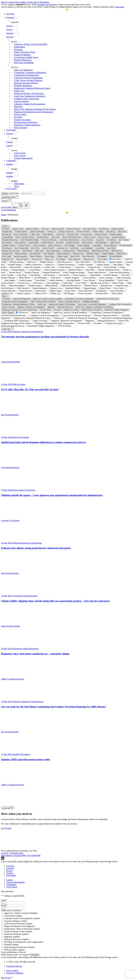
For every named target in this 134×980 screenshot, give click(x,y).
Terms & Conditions (15, 973)
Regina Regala (108, 254)
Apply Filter (8, 329)
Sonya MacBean (116, 256)
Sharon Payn (49, 256)
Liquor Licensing (8, 307)
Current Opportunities (16, 882)
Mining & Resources (65, 307)
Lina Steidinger (87, 248)
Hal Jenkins (112, 240)
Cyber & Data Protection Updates (18, 924)
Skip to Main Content (24, 2)
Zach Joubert (102, 259)
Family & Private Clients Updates (18, 931)
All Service (6, 299)
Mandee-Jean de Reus (11, 251)
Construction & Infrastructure (108, 299)
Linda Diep (100, 248)
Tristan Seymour (74, 259)
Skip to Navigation (41, 2)
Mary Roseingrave (53, 251)
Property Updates (12, 945)
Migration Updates (12, 937)
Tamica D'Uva (37, 259)
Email (4, 905)
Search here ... (15, 193)
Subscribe (35, 955)
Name (4, 900)
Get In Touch (12, 887)
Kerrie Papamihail (22, 248)
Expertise (10, 868)
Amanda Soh (7, 232)
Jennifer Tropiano (9, 245)
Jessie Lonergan (39, 245)
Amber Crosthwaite (37, 232)
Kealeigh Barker (126, 245)
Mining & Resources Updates (17, 939)
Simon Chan (75, 256)
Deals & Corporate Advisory (69, 302)
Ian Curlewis (7, 243)
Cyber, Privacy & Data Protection (43, 302)
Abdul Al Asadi (18, 229)
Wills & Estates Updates (14, 950)
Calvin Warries (48, 234)
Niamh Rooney (21, 254)
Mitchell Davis (117, 251)
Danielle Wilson (43, 237)
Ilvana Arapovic (20, 243)
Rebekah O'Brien (93, 254)
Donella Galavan (118, 237)
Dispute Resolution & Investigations (19, 926)
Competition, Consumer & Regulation (79, 299)
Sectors (9, 30)
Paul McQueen (35, 254)
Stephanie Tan (8, 259)
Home (4, 215)
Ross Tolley (7, 256)
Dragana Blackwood (10, 240)
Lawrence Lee (62, 248)
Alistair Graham (117, 229)
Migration (51, 307)
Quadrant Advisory (14, 966)
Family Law (42, 304)
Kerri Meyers (7, 248)
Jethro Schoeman (55, 245)
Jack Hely (60, 243)
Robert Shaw (122, 254)
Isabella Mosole (47, 243)
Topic (5, 296)
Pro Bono (58, 310)
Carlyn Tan (60, 234)
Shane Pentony (36, 256)
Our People (11, 875)
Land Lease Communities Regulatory (92, 304)
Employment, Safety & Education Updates (22, 929)
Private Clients (46, 310)
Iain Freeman (124, 240)
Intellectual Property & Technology (62, 304)
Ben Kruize (122, 232)
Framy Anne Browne (49, 240)
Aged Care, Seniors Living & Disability (48, 299)
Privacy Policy (12, 971)
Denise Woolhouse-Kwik (72, 237)
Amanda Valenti (21, 232)
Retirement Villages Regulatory (117, 310)
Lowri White (111, 248)
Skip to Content (8, 2)
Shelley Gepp (62, 256)
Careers (9, 146)
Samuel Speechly (20, 256)
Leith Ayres (74, 248)
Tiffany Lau (49, 259)
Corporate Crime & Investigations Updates (22, 918)
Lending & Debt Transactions (120, 304)
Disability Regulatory (90, 302)
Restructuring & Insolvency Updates (19, 947)
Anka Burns (111, 232)
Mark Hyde (39, 251)
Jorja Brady (97, 245)
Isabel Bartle (34, 243)
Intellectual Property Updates (16, 934)
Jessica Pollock (24, 245)
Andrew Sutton (98, 232)
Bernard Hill (7, 234)
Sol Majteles (102, 256)
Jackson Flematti (72, 243)
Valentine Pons (89, 259)
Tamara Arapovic (22, 259)
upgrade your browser (47, 5)
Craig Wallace (7, 237)
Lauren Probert (48, 248)
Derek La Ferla (90, 237)
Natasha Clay (7, 254)
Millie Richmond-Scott (100, 251)
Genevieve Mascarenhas (69, 240)
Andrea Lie (51, 232)
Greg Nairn (100, 240)
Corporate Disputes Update (16, 921)
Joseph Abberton (110, 245)
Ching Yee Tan (73, 234)
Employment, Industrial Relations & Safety (18, 304)
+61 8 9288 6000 (33, 855)
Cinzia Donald (86, 234)
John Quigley (69, 245)
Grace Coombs (87, 240)
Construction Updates (13, 916)
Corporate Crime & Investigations (15, 302)
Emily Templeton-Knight (29, 240)
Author (6, 226)
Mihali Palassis (83, 251)
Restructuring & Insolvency (92, 310)
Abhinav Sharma (32, 229)
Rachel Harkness (64, 254)
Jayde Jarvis (115, 243)
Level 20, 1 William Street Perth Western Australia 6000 (13, 854)
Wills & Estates (8, 313)
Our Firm (10, 866)
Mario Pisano (27, 251)
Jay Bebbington (101, 243)
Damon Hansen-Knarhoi (25, 237)
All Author (6, 229)
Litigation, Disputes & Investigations (31, 307)
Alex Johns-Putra (90, 229)
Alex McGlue (104, 229)
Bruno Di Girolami (21, 234)
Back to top (7, 978)
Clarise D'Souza (101, 234)
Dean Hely (55, 237)
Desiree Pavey (104, 237)
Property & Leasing (71, 310)
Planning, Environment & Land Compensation (20, 310)
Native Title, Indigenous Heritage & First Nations (94, 307)
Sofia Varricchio (88, 256)
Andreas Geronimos (66, 232)
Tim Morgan (61, 259)
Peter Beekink (49, 254)
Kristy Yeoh (35, 248)
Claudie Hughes (116, 234)
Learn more (119, 7)
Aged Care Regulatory (22, 299)
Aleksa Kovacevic (73, 229)
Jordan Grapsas (83, 245)
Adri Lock (45, 229)
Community (11, 885)
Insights (10, 176)
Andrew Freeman (83, 232)
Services (10, 37)
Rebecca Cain (78, 254)
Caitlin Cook (35, 234)
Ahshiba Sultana (58, 229)
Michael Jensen (69, 251)
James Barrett (87, 243)
